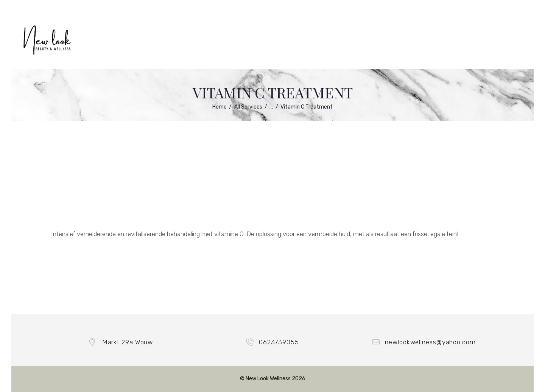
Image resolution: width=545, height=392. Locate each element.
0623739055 (279, 342)
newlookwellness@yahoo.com (430, 342)
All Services (248, 107)
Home (220, 107)
